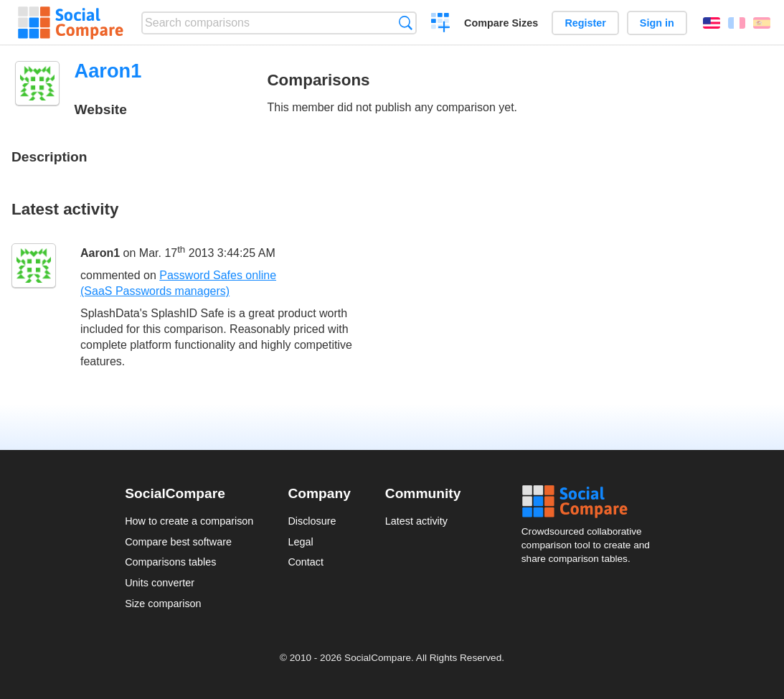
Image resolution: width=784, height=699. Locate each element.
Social (590, 502)
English (712, 23)
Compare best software (178, 542)
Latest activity (416, 521)
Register (585, 23)
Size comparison (163, 604)
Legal (300, 542)
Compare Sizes (501, 23)
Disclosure (312, 521)
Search (406, 23)
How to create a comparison (189, 521)
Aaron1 (100, 253)
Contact (306, 562)
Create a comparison (441, 24)
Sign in (657, 23)
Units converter (160, 583)
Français (737, 23)
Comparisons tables (170, 562)
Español (762, 23)
